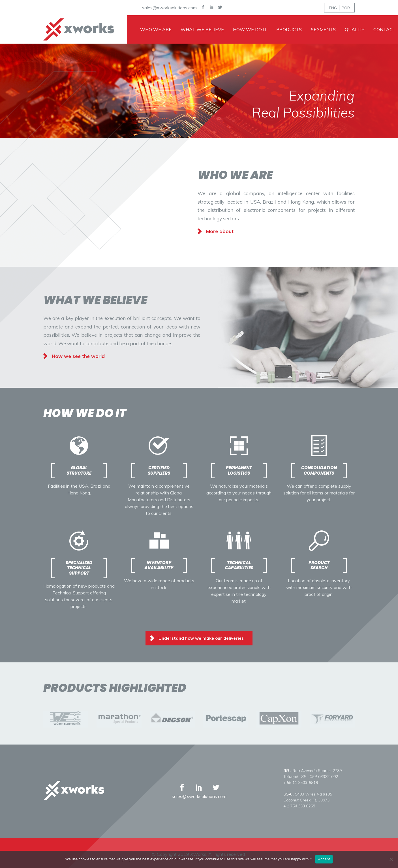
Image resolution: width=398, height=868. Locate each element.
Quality (355, 29)
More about (220, 231)
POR (346, 8)
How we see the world (78, 356)
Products (289, 29)
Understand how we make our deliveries (201, 638)
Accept (324, 859)
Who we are (156, 29)
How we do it (250, 29)
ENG (333, 8)
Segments (323, 29)
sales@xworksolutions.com (169, 8)
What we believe (202, 29)
